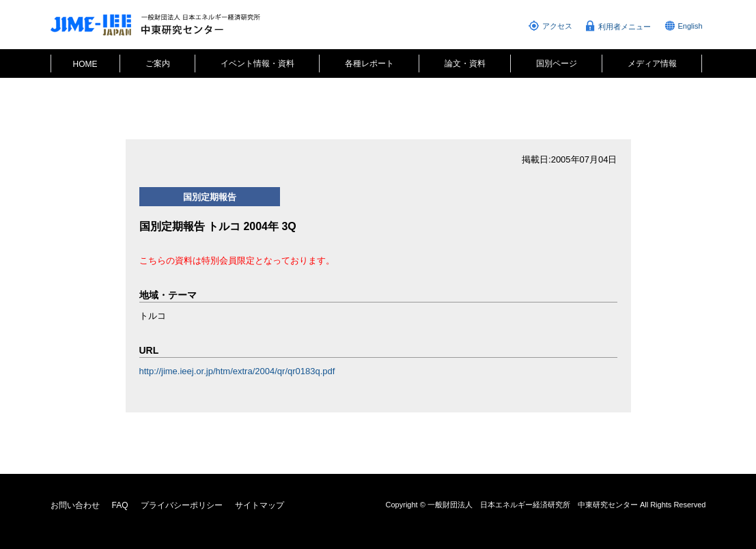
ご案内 (158, 64)
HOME (85, 64)
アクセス (557, 26)
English (690, 26)
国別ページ (557, 64)
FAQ (120, 505)
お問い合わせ (75, 505)
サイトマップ (260, 505)
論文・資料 (465, 64)
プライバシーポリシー (182, 505)
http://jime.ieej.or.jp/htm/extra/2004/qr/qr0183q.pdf (237, 371)
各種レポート (369, 64)
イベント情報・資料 (257, 64)
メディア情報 (652, 64)
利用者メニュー (625, 27)
